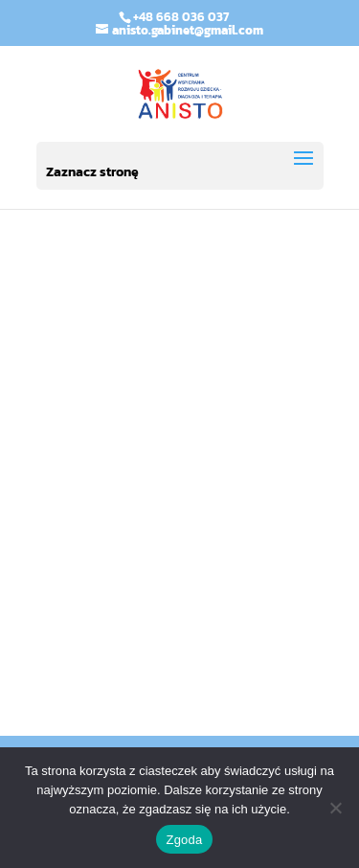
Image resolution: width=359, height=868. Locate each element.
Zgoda (184, 840)
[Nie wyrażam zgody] (335, 808)
